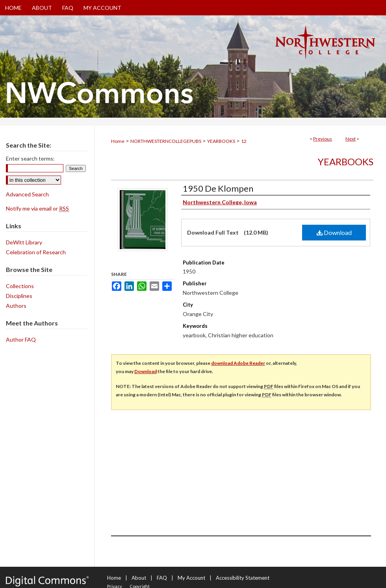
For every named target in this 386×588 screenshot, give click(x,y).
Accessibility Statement (243, 578)
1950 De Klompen (218, 188)
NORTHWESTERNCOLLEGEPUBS (166, 141)
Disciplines (19, 296)
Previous (323, 139)
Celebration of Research (36, 252)
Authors (16, 306)
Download (334, 232)
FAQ (162, 578)
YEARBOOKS (221, 141)
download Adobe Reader (238, 363)
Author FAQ (21, 339)
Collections (20, 286)
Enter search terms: (30, 158)
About (139, 578)
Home (118, 141)
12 (244, 141)
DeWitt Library (24, 242)
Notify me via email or (37, 208)
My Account (191, 578)
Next (351, 139)
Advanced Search (27, 194)
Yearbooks (346, 162)
